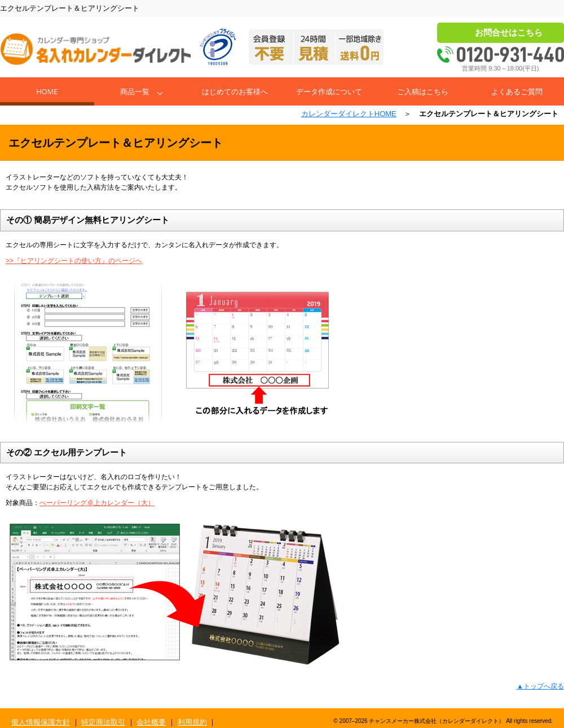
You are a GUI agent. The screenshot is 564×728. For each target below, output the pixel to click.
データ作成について (329, 91)
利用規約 (192, 722)
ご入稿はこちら (423, 91)
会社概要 (151, 722)
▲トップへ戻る (540, 686)
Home (47, 91)
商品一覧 (135, 91)
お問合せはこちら (509, 32)
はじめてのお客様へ (235, 91)
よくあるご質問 (517, 91)
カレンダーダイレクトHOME (349, 114)
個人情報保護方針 (41, 722)
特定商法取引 (103, 722)
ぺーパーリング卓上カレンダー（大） (97, 503)
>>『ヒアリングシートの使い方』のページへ (74, 261)
